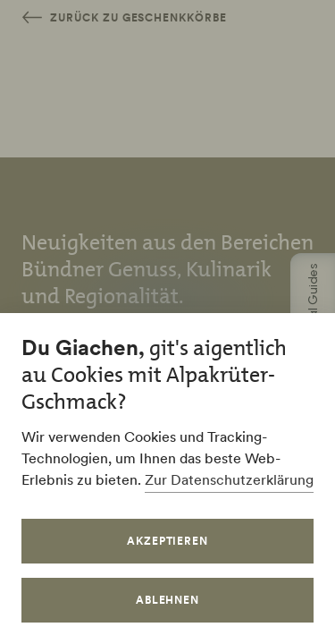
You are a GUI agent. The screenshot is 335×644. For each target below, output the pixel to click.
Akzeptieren (168, 541)
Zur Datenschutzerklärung (229, 479)
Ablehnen (168, 600)
